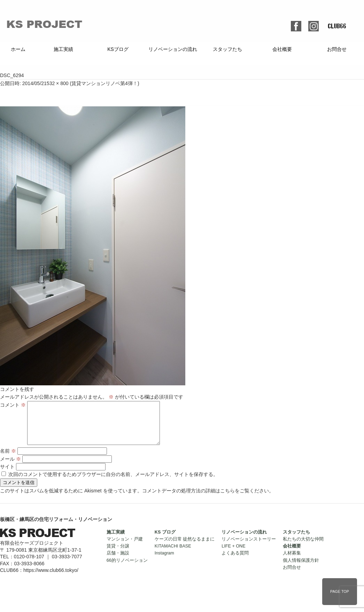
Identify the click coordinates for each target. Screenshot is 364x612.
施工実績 (63, 49)
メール (10, 467)
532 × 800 (58, 83)
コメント (13, 405)
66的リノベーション (127, 569)
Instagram (164, 561)
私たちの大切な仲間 (303, 547)
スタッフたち (227, 49)
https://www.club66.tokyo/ (51, 579)
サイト (7, 475)
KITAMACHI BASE (173, 554)
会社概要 (282, 49)
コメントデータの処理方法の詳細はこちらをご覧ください (206, 499)
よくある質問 (235, 561)
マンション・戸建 (125, 547)
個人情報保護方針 (301, 569)
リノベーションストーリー (249, 547)
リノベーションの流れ (173, 49)
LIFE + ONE (233, 554)
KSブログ (118, 49)
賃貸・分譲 (118, 554)
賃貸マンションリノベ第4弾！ (104, 83)
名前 (8, 459)
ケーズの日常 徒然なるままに (185, 547)
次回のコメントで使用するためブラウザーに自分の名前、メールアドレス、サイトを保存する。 (113, 483)
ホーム (18, 49)
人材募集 (292, 561)
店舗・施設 (118, 561)
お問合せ (337, 49)
